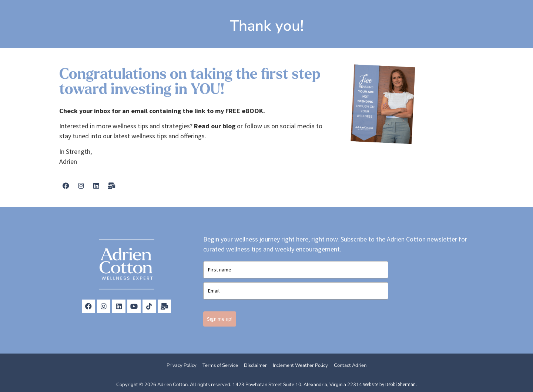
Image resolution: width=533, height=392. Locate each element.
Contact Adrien (350, 365)
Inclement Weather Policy (300, 365)
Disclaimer (255, 365)
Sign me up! (220, 319)
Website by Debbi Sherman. (390, 384)
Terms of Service (220, 365)
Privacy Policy (182, 365)
